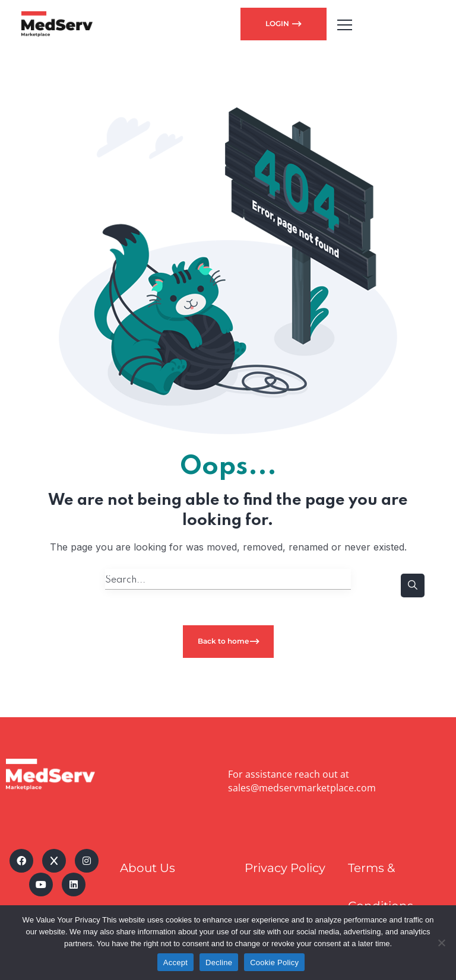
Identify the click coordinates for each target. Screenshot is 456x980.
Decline (219, 962)
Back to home (223, 641)
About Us (148, 868)
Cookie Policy (274, 962)
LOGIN (278, 23)
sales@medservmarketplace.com (302, 788)
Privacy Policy (285, 868)
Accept (175, 962)
